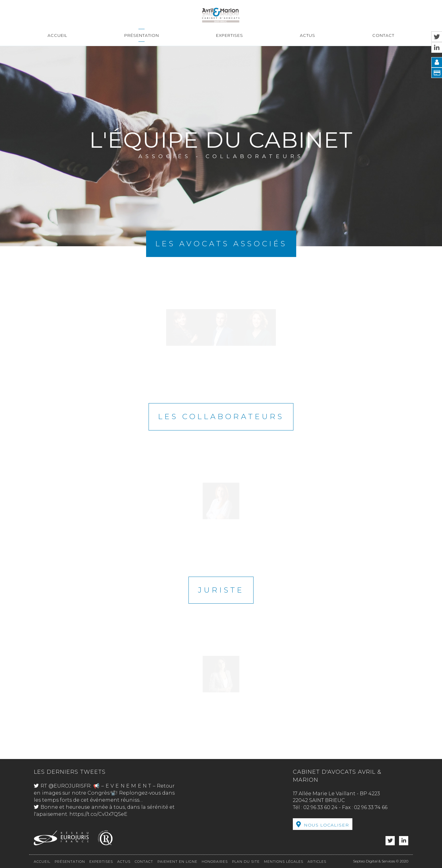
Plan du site (246, 862)
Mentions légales (284, 862)
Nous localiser (326, 825)
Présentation (142, 35)
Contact (383, 35)
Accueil (57, 35)
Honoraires (215, 862)
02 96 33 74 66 (371, 807)
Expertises (230, 35)
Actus (308, 35)
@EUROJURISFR (70, 786)
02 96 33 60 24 (320, 807)
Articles (317, 862)
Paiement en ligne (177, 862)
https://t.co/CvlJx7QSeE (98, 814)
